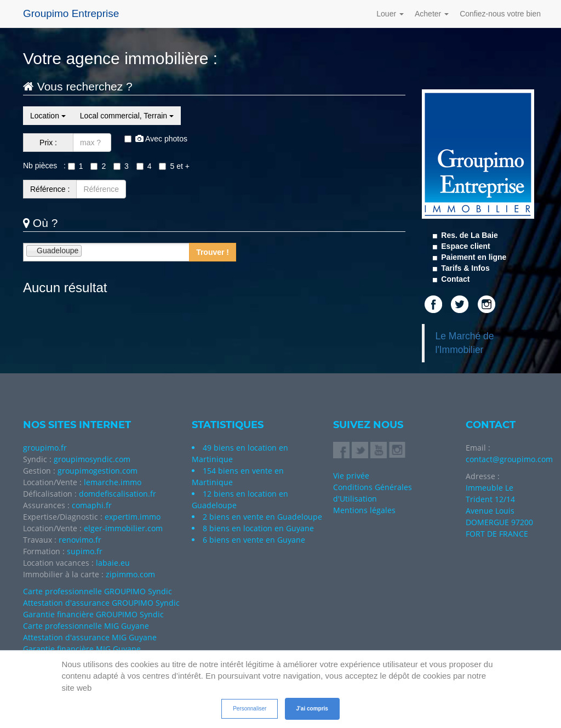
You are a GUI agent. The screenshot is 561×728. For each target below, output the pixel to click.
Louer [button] (390, 14)
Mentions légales (364, 510)
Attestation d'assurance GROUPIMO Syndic (101, 603)
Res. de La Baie (468, 235)
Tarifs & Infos (464, 268)
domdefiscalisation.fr (118, 494)
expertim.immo (133, 517)
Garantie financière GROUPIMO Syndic (93, 614)
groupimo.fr (45, 448)
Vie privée (351, 476)
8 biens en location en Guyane (258, 528)
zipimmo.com (130, 574)
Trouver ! (213, 252)
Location (48, 116)
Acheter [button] (432, 14)
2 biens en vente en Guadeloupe (262, 517)
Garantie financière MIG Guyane (82, 649)
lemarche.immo (113, 482)
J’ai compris (312, 709)
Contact (454, 279)
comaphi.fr (92, 505)
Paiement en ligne (473, 257)
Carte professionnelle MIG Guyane (86, 626)
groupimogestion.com (98, 471)
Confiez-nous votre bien (500, 14)
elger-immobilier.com (123, 528)
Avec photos (156, 139)
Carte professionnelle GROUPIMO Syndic (98, 591)
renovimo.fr (80, 540)
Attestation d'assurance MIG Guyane (90, 637)
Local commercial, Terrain (127, 116)
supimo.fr (85, 551)
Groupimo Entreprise (71, 13)
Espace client (464, 246)
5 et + (174, 166)
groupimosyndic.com (92, 459)
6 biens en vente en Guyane (254, 540)
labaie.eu (113, 563)
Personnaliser (250, 709)
